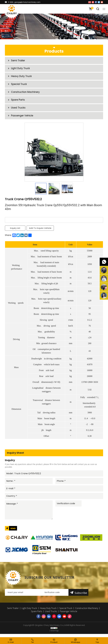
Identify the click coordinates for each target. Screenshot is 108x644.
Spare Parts (18, 102)
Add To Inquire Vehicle (40, 230)
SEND (13, 532)
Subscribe (81, 596)
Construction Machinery (26, 93)
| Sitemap (54, 634)
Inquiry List (15, 230)
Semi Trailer (18, 61)
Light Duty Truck (21, 69)
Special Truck (19, 85)
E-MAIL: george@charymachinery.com (24, 2)
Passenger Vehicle (22, 118)
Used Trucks (18, 110)
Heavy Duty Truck (22, 77)
